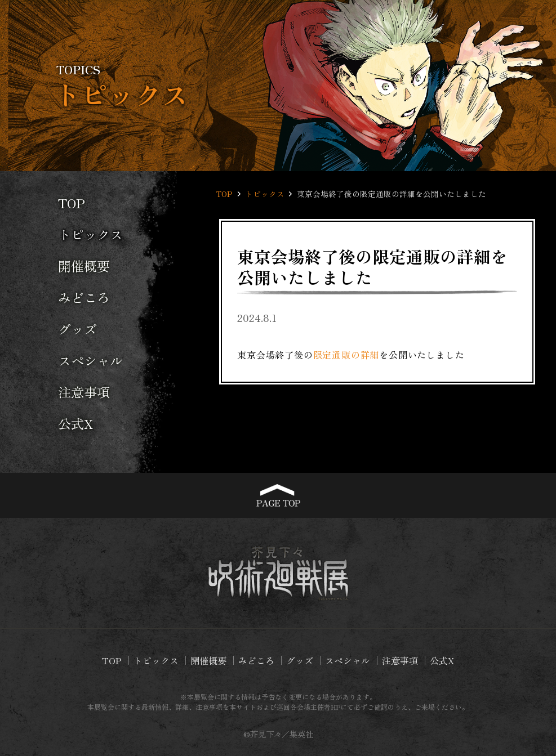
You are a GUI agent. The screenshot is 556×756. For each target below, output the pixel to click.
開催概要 (84, 266)
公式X (75, 423)
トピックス (90, 234)
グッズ (77, 329)
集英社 (301, 734)
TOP (72, 203)
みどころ (84, 297)
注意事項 (84, 392)
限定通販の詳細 (346, 355)
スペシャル (90, 360)
